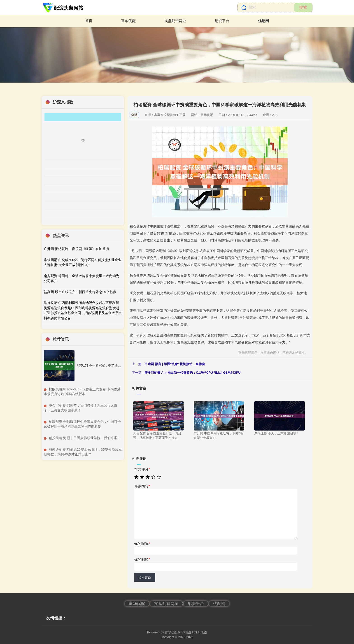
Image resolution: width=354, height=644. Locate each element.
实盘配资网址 (175, 21)
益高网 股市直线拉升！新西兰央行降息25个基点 (80, 292)
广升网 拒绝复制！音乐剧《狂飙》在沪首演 (76, 249)
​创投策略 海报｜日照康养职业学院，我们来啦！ (85, 438)
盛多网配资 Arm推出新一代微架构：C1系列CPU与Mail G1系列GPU (192, 373)
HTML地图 (199, 632)
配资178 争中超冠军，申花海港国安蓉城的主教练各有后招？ (119, 366)
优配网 (263, 21)
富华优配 (128, 21)
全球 (134, 115)
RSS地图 (185, 632)
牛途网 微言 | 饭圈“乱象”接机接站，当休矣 (175, 364)
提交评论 (145, 578)
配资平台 (222, 21)
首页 (89, 21)
